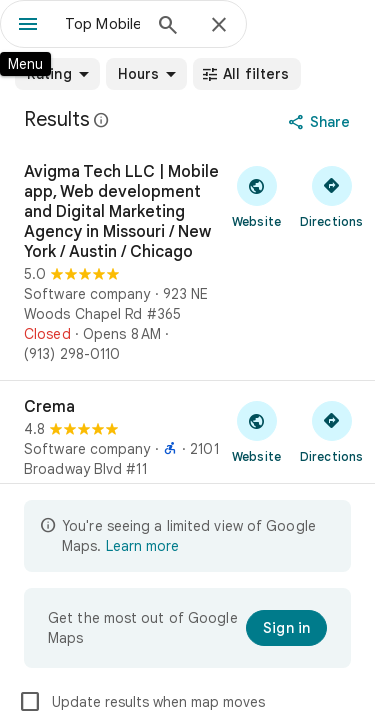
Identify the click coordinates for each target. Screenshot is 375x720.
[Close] (219, 26)
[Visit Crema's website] (256, 431)
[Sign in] (286, 628)
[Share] (321, 122)
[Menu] (28, 26)
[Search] (168, 27)
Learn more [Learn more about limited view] (142, 546)
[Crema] (187, 448)
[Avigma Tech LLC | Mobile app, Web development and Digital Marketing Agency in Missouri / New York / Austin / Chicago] (187, 263)
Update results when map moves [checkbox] (141, 702)
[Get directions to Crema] (331, 431)
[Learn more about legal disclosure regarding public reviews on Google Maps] (102, 120)
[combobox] (102, 24)
